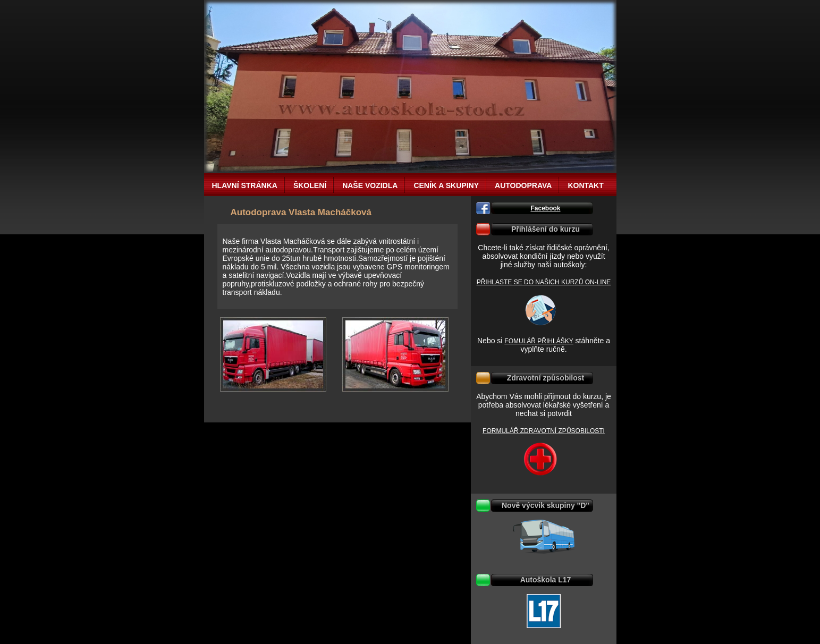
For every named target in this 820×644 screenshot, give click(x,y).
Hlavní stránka (245, 185)
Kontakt (585, 185)
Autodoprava (523, 185)
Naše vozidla (370, 185)
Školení (310, 185)
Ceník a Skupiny (446, 185)
